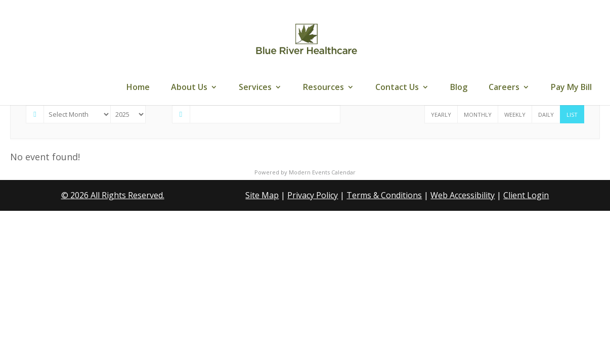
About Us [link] (189, 88)
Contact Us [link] (397, 88)
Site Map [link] (262, 195)
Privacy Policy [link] (313, 195)
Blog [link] (459, 88)
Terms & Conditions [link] (384, 195)
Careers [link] (504, 88)
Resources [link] (323, 88)
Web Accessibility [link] (463, 195)
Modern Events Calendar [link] (322, 172)
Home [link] (138, 88)
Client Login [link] (526, 195)
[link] (306, 39)
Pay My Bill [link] (571, 88)
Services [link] (255, 88)
